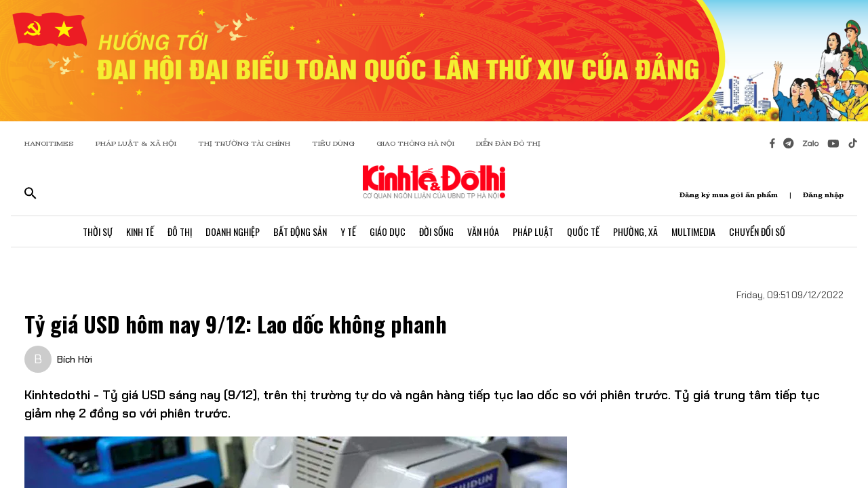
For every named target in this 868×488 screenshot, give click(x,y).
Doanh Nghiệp (233, 231)
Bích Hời (75, 359)
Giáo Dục (388, 231)
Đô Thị (180, 231)
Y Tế (348, 231)
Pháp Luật (533, 231)
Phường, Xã (635, 231)
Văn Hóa (483, 231)
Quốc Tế (583, 231)
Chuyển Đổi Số (757, 231)
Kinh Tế (140, 231)
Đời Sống (436, 231)
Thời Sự (98, 231)
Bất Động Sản (300, 231)
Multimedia (693, 231)
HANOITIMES (49, 143)
